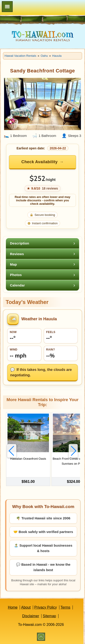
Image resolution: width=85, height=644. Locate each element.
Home (13, 607)
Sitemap (49, 616)
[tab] (42, 243)
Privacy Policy (46, 607)
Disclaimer (31, 616)
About (26, 607)
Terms (66, 607)
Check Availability (39, 162)
